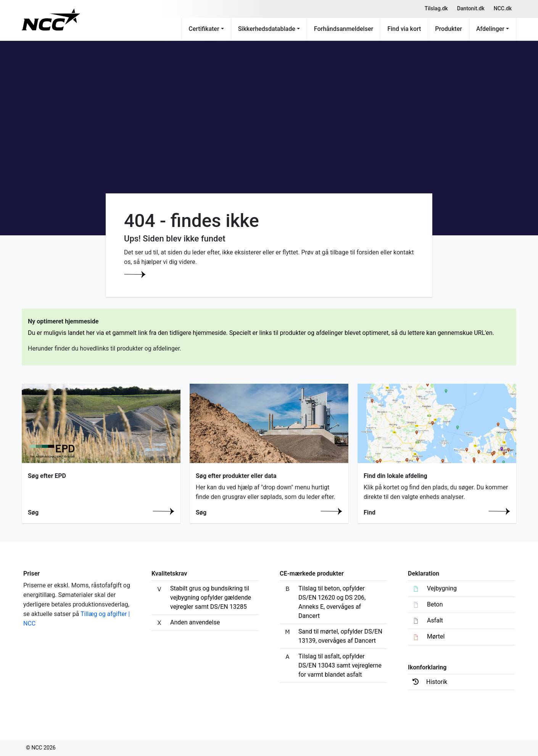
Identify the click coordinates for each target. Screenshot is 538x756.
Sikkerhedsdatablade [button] (267, 29)
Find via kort (404, 29)
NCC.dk (503, 8)
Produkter (449, 29)
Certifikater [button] (204, 29)
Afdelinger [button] (490, 29)
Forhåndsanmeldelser (344, 29)
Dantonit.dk (471, 8)
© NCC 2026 (41, 748)
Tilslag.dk (436, 8)
